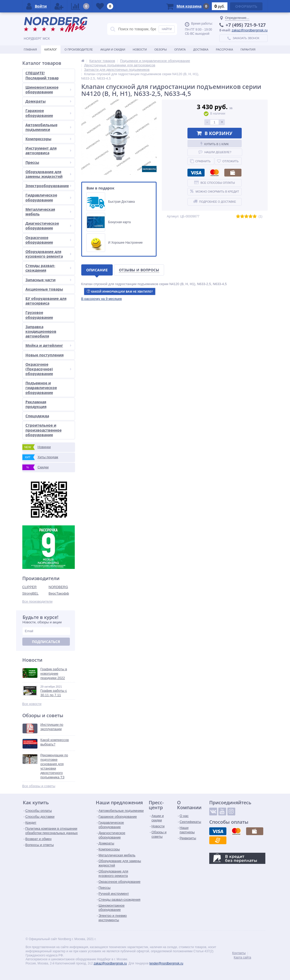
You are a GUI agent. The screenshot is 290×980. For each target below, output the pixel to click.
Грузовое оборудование (39, 315)
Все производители (38, 601)
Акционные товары (44, 289)
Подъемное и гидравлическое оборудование (41, 388)
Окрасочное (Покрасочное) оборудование (48, 369)
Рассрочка (225, 50)
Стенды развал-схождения (48, 268)
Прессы (48, 162)
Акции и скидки (113, 50)
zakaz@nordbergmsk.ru (249, 30)
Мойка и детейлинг (48, 345)
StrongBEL (31, 593)
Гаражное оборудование (48, 113)
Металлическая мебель (48, 212)
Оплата (180, 50)
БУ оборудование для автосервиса (46, 301)
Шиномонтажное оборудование (48, 90)
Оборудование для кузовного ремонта (48, 254)
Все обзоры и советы (39, 786)
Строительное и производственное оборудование (43, 430)
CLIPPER (30, 587)
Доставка (201, 50)
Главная (30, 50)
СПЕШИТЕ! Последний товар (42, 75)
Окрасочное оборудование (48, 240)
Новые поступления (45, 355)
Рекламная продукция (36, 404)
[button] (102, 299)
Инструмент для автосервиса (48, 150)
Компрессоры (48, 139)
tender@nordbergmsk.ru (166, 963)
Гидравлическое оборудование (48, 197)
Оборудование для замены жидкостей (48, 174)
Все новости (32, 704)
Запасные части (48, 280)
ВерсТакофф (59, 593)
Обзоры (160, 50)
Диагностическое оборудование (48, 226)
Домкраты (48, 101)
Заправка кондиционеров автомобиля (41, 331)
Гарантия (248, 50)
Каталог (51, 50)
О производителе (79, 50)
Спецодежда (37, 416)
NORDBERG (58, 587)
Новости (140, 50)
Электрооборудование (48, 186)
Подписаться (46, 642)
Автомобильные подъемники (48, 127)
